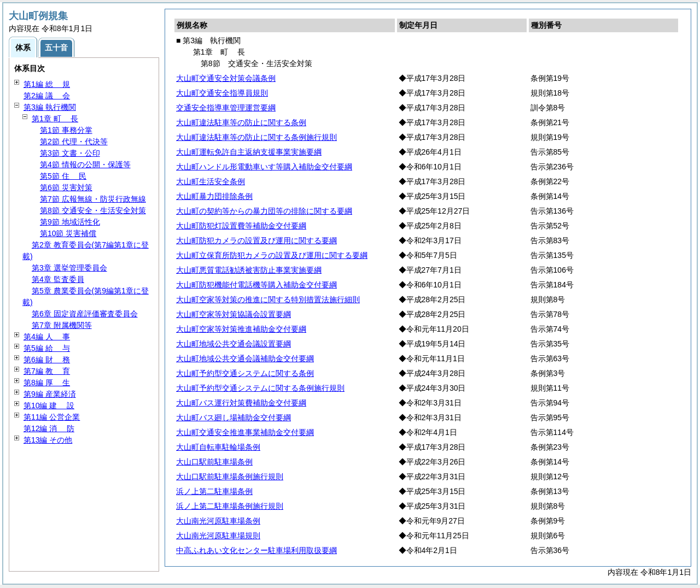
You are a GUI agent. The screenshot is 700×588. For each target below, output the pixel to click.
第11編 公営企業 (52, 417)
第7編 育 (47, 371)
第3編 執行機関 (50, 107)
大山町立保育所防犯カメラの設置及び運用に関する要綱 (272, 255)
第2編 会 (47, 96)
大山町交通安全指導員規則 (222, 93)
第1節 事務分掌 (66, 130)
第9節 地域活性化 (70, 222)
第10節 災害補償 (68, 233)
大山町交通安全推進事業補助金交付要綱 (245, 432)
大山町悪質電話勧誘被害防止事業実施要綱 (249, 270)
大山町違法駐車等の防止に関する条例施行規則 (256, 137)
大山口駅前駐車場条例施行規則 (230, 477)
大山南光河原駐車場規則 (218, 536)
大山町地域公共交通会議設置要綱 (234, 344)
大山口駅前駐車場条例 (214, 462)
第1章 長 (55, 119)
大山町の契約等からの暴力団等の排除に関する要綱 (264, 211)
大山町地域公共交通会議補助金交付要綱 (245, 358)
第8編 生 (47, 383)
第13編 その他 (48, 440)
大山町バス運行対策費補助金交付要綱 (241, 403)
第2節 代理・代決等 (74, 142)
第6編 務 (47, 360)
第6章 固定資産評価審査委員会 (85, 314)
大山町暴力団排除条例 (214, 196)
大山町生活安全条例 (211, 181)
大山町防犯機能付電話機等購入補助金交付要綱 (256, 285)
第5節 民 (63, 176)
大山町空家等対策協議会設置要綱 (234, 314)
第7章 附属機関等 (62, 325)
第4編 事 (47, 337)
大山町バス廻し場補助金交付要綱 (234, 418)
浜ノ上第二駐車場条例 (214, 491)
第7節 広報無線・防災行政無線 (93, 199)
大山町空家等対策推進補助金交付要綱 (241, 329)
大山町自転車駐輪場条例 (218, 447)
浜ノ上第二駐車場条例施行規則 (230, 506)
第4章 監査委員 (58, 279)
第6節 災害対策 (66, 187)
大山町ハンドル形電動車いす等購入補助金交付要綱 (264, 167)
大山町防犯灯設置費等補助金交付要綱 (241, 226)
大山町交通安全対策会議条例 (226, 78)
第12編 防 (49, 428)
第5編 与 (47, 348)
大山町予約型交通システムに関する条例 (245, 373)
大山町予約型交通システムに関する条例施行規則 (260, 388)
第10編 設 (49, 405)
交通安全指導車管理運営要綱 (226, 108)
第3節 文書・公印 (70, 153)
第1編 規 (47, 84)
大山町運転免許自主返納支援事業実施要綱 (249, 152)
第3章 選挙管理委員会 (69, 268)
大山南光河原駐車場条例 (218, 521)
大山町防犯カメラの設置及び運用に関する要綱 (256, 240)
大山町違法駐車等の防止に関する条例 (241, 122)
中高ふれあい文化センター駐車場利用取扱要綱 (256, 550)
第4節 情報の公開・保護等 (85, 164)
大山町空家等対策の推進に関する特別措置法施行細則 (268, 299)
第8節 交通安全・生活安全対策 (93, 210)
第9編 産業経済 (50, 394)
